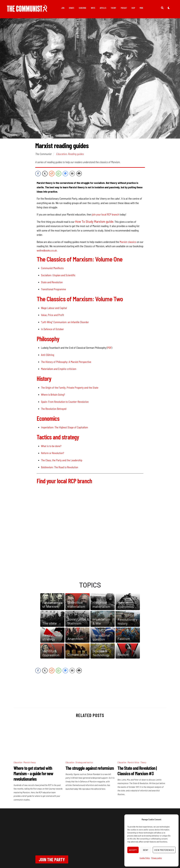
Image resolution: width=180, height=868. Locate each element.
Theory (113, 8)
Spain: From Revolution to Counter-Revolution (65, 402)
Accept (133, 850)
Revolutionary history (127, 621)
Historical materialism (101, 604)
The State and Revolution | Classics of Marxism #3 (137, 771)
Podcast (124, 8)
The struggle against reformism (90, 768)
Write (93, 8)
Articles (103, 8)
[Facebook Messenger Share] (65, 174)
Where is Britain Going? (53, 395)
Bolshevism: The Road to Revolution (60, 467)
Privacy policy (157, 858)
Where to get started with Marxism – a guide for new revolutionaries (33, 773)
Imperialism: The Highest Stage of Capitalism (64, 427)
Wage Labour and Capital (54, 308)
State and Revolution (52, 282)
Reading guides (76, 154)
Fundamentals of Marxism (52, 605)
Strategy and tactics (84, 762)
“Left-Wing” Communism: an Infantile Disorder (65, 322)
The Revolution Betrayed (54, 409)
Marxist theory (30, 762)
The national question (101, 637)
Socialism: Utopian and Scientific (58, 275)
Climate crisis (78, 654)
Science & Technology (101, 653)
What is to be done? (51, 446)
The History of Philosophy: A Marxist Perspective (66, 362)
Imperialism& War (101, 621)
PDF (109, 348)
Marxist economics (126, 604)
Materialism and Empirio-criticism (59, 369)
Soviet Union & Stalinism (78, 621)
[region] (90, 621)
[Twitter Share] (45, 174)
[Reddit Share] (52, 174)
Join (63, 8)
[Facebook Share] (38, 174)
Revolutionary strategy (53, 637)
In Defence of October (52, 329)
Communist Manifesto (52, 268)
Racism (123, 654)
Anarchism (75, 639)
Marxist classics (128, 242)
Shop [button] (133, 8)
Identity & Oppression (51, 653)
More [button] (141, 8)
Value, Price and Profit (53, 315)
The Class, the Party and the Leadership (62, 460)
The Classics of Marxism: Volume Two (80, 299)
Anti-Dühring (48, 355)
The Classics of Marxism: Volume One (80, 259)
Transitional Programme (53, 289)
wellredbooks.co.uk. (47, 250)
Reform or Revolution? (53, 453)
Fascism (124, 639)
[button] (52, 602)
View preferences (164, 850)
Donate (72, 8)
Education (62, 154)
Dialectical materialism (76, 604)
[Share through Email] (72, 174)
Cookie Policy (145, 858)
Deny (146, 850)
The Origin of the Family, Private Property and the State (70, 388)
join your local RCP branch (105, 214)
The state (50, 623)
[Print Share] (79, 174)
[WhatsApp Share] (59, 174)
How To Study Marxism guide (94, 221)
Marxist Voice (133, 762)
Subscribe (83, 8)
